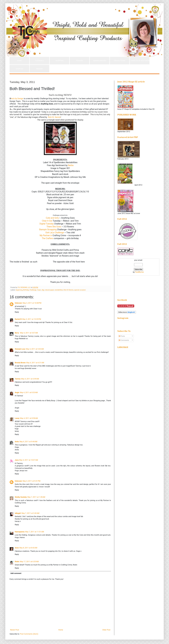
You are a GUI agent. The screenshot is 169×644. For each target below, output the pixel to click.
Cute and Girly (52, 218)
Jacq (17, 460)
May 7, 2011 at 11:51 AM (34, 532)
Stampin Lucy (20, 349)
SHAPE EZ (19, 69)
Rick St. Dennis (54, 117)
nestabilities (59, 290)
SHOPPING (59, 61)
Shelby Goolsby (21, 497)
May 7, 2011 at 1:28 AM (36, 497)
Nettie (71, 165)
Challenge (33, 290)
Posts (122, 336)
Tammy (18, 379)
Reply (17, 312)
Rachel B (18, 319)
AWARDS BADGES (100, 61)
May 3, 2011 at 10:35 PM (32, 319)
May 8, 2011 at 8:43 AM (28, 548)
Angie (17, 392)
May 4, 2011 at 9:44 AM (28, 442)
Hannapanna (20, 532)
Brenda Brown (20, 363)
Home (61, 630)
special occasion (80, 290)
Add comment (16, 573)
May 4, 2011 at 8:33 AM (29, 392)
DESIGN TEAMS (120, 61)
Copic (39, 290)
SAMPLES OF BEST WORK (140, 61)
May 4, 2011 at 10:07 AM (29, 460)
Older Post (106, 630)
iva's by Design (16, 99)
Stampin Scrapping (48, 230)
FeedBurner (139, 272)
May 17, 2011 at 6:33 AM (29, 562)
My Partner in (46, 235)
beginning (19, 290)
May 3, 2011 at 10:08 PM (32, 303)
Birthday (26, 290)
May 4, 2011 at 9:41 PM (32, 481)
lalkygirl (18, 513)
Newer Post (15, 630)
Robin (17, 562)
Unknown (18, 303)
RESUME (39, 69)
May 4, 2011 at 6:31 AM (35, 363)
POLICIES (80, 61)
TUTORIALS (39, 61)
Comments (124, 340)
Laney (17, 418)
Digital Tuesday (47, 224)
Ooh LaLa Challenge (55, 233)
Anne (17, 548)
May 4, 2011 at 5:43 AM (35, 349)
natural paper (49, 290)
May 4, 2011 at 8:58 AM (29, 418)
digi (43, 290)
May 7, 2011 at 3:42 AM (30, 513)
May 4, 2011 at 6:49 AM (30, 379)
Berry (17, 333)
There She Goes (54, 227)
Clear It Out (47, 221)
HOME (19, 61)
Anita (17, 442)
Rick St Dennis (68, 290)
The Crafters (48, 238)
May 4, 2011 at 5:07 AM (29, 333)
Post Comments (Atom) (29, 634)
